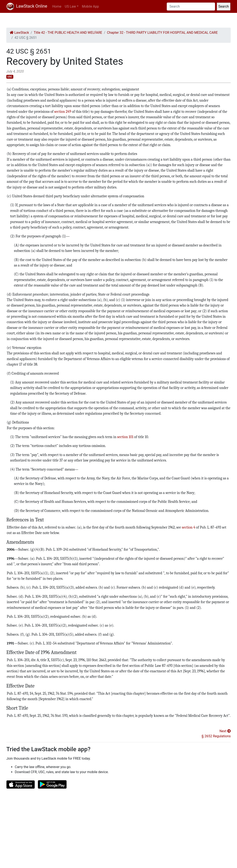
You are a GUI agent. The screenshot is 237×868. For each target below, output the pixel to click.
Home (57, 6)
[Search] (191, 7)
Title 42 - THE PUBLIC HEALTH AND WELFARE (68, 33)
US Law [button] (70, 6)
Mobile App (90, 6)
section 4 (189, 527)
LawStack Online (27, 6)
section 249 (63, 112)
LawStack (19, 33)
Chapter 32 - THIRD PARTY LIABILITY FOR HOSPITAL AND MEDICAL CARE (162, 33)
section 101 (125, 437)
